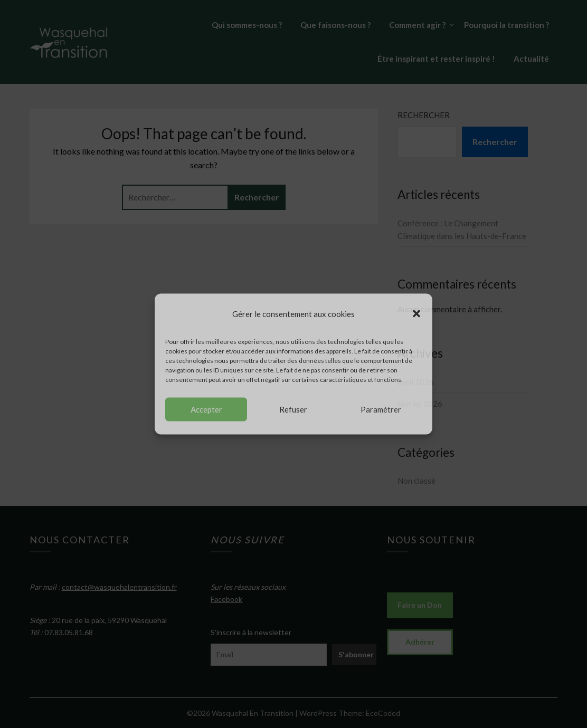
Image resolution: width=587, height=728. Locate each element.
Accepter (206, 409)
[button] (416, 314)
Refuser (293, 409)
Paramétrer (381, 409)
